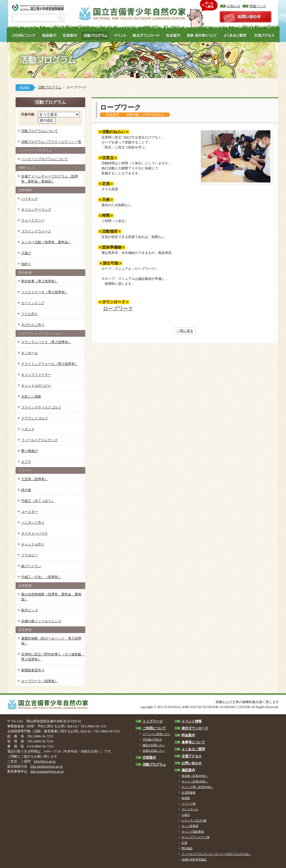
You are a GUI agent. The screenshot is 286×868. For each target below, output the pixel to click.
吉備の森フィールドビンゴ (41, 621)
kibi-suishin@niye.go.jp (47, 766)
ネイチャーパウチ (35, 533)
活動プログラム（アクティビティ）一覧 (51, 142)
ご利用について (154, 728)
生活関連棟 (189, 793)
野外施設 (187, 848)
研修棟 (186, 798)
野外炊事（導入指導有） (40, 281)
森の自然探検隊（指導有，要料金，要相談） (51, 597)
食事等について (193, 742)
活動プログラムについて (40, 131)
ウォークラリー (33, 220)
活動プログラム (50, 87)
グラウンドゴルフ (35, 418)
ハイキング (30, 199)
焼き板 (26, 490)
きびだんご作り (33, 325)
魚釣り (26, 264)
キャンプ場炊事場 (193, 832)
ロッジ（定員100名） (195, 781)
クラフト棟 (189, 804)
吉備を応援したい (154, 751)
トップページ (153, 721)
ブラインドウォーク (36, 231)
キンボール (30, 353)
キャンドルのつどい (36, 386)
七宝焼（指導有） (35, 479)
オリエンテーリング (36, 210)
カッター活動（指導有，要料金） (46, 242)
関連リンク (258, 6)
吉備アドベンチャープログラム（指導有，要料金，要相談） (50, 179)
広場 (184, 843)
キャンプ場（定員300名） (198, 787)
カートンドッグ (33, 303)
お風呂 (186, 815)
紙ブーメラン (31, 566)
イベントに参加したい (157, 734)
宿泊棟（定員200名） (195, 776)
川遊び (26, 253)
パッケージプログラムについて (45, 159)
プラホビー (30, 555)
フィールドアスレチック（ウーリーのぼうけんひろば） (216, 854)
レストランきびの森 (194, 820)
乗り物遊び (30, 451)
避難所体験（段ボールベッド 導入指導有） (51, 641)
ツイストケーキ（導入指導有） (45, 292)
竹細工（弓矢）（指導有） (41, 577)
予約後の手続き (152, 740)
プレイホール (190, 809)
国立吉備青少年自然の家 (132, 14)
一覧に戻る (185, 331)
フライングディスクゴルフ (41, 407)
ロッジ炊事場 (190, 826)
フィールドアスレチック (40, 440)
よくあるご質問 (193, 749)
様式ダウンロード (195, 728)
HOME (25, 87)
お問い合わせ (192, 763)
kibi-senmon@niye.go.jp (47, 771)
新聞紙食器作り (33, 670)
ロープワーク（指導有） (40, 681)
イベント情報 (192, 721)
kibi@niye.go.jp (45, 761)
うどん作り (30, 314)
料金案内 (188, 735)
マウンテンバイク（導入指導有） (46, 342)
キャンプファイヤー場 (195, 837)
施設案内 (188, 770)
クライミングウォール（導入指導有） (50, 364)
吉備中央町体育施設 (194, 859)
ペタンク (28, 429)
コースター (30, 512)
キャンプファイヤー (36, 375)
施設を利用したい (154, 745)
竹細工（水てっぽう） (38, 501)
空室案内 (149, 758)
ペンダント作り (33, 523)
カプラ (26, 462)
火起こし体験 (31, 396)
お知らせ (234, 6)
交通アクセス (192, 756)
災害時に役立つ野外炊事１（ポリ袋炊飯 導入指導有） (53, 657)
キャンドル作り (33, 544)
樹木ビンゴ (30, 610)
